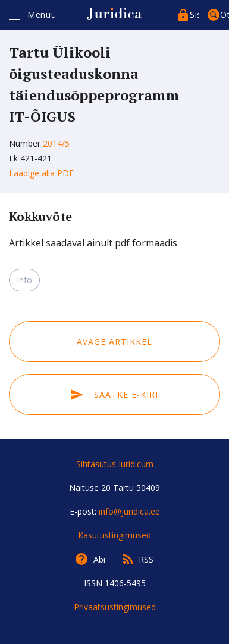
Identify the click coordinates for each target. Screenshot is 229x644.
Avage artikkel (114, 342)
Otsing (225, 15)
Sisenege (194, 15)
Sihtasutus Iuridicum (115, 464)
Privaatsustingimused (115, 607)
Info (24, 280)
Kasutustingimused (114, 535)
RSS (146, 559)
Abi (99, 559)
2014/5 (56, 143)
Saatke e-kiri (114, 394)
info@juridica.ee (129, 511)
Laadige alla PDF (41, 173)
